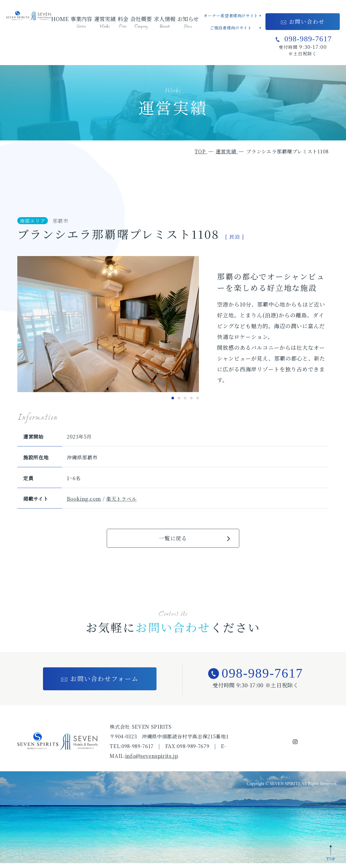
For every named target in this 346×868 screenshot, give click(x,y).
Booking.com (84, 499)
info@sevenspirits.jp (152, 761)
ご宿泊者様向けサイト (231, 28)
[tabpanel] (108, 324)
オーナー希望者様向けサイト (231, 16)
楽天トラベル (122, 499)
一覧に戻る (173, 540)
